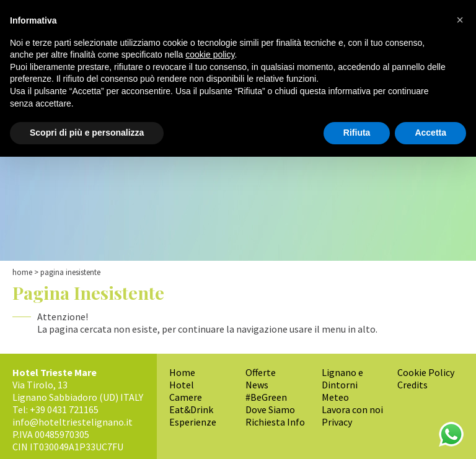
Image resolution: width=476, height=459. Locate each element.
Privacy (337, 422)
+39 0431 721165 (64, 409)
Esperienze (193, 422)
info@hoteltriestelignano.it (73, 422)
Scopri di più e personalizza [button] (87, 133)
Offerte (261, 372)
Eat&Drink (191, 409)
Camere (186, 397)
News (257, 385)
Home (22, 272)
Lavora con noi (352, 409)
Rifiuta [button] (357, 133)
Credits (412, 385)
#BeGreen (266, 397)
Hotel (182, 385)
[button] (460, 20)
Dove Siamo (270, 409)
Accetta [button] (430, 133)
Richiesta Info (275, 422)
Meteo (335, 397)
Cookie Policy (426, 372)
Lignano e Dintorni (342, 378)
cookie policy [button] (210, 55)
